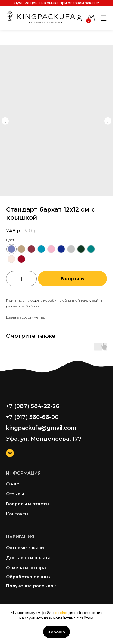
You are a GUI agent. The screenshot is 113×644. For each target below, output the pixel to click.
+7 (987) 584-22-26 (33, 406)
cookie (61, 613)
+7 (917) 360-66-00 (32, 417)
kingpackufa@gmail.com (41, 428)
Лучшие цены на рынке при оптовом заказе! (56, 3)
